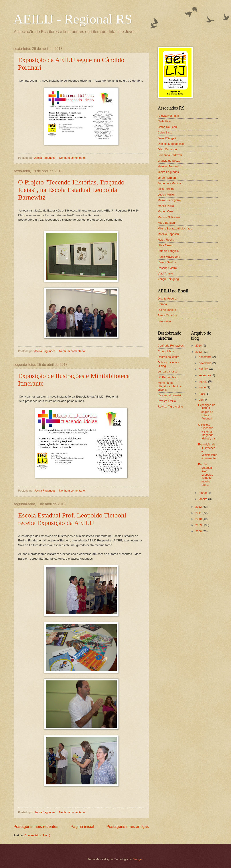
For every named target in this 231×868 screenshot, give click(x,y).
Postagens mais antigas (127, 827)
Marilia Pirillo (166, 206)
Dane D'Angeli (167, 138)
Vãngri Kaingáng (168, 279)
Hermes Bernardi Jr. (170, 166)
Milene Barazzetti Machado (175, 228)
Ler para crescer (168, 371)
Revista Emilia (167, 401)
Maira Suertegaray (170, 200)
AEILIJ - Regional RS (73, 19)
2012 (199, 507)
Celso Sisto (165, 132)
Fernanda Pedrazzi (170, 155)
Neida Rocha (166, 240)
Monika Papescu (168, 234)
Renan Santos (167, 262)
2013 (199, 352)
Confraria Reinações (171, 346)
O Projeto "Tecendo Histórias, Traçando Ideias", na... (208, 432)
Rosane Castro (167, 268)
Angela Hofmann (168, 116)
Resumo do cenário (170, 395)
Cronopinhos (166, 351)
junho (203, 387)
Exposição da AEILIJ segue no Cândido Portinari (207, 412)
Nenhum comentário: (73, 158)
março (203, 493)
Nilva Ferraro (166, 245)
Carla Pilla (164, 121)
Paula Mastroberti (169, 257)
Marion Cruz (166, 211)
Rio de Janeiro (167, 310)
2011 (199, 513)
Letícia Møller (166, 195)
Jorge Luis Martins (169, 183)
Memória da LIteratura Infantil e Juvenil (170, 386)
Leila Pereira (166, 189)
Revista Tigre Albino (170, 407)
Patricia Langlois (168, 251)
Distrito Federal (167, 299)
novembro (206, 363)
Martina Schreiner (169, 217)
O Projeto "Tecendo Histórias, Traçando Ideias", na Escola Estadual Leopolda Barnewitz (71, 190)
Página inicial (82, 827)
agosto (203, 381)
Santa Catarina (167, 315)
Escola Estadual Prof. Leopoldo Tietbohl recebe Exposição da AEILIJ (72, 519)
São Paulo (164, 321)
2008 (199, 531)
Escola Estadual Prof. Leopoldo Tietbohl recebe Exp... (206, 475)
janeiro (203, 499)
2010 (199, 519)
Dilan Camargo (167, 149)
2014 (199, 346)
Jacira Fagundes (168, 172)
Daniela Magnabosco (171, 144)
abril (202, 400)
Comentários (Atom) (37, 835)
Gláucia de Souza (169, 161)
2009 (199, 525)
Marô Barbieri (166, 223)
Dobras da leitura (169, 357)
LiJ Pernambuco (168, 377)
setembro (205, 375)
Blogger (138, 859)
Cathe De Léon (167, 127)
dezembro (206, 357)
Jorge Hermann (168, 178)
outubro (204, 369)
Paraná (162, 304)
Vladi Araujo (165, 273)
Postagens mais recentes (36, 827)
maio (202, 394)
